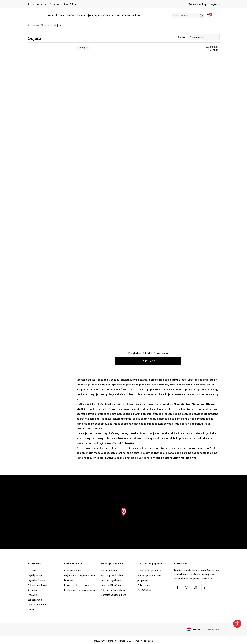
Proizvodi (47, 25)
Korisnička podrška (74, 570)
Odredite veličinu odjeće (113, 595)
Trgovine (32, 595)
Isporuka (69, 580)
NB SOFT (130, 641)
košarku (127, 414)
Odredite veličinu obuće (113, 590)
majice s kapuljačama (106, 433)
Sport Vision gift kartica (150, 570)
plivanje (169, 414)
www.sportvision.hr (109, 641)
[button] (188, 16)
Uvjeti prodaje (35, 575)
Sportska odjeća (86, 380)
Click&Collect (144, 590)
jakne (88, 433)
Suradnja (32, 590)
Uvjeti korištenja (36, 580)
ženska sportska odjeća (119, 404)
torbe (164, 448)
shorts (123, 433)
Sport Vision (34, 25)
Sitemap (32, 609)
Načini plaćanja (109, 570)
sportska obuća (145, 448)
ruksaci (173, 448)
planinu (138, 414)
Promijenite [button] (213, 629)
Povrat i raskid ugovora (77, 585)
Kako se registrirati (111, 580)
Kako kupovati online (112, 575)
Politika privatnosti (37, 585)
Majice (80, 433)
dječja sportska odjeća (148, 404)
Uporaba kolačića (37, 605)
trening (157, 414)
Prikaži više (148, 361)
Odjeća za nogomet (110, 414)
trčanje (147, 414)
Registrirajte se (211, 4)
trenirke (133, 433)
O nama (32, 570)
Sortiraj (182, 37)
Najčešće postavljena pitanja (80, 575)
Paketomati (144, 585)
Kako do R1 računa (111, 585)
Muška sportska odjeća (90, 404)
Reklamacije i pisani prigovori (79, 590)
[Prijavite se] (209, 15)
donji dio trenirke (159, 433)
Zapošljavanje (35, 600)
